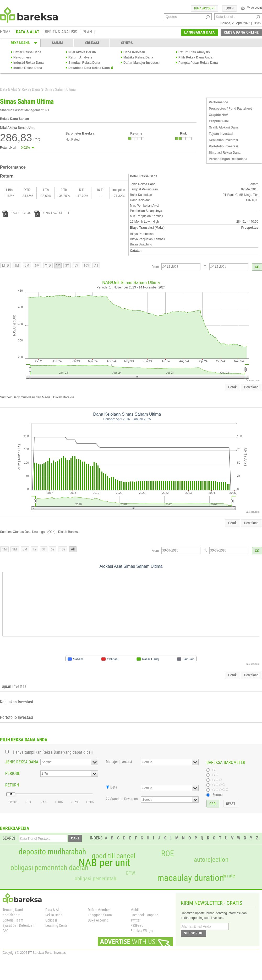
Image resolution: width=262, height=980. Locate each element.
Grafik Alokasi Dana (224, 127)
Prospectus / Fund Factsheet (230, 109)
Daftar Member (99, 910)
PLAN (87, 32)
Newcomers (22, 57)
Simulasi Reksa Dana (84, 63)
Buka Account (98, 920)
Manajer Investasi (119, 762)
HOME (5, 32)
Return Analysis (80, 57)
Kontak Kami (12, 915)
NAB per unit (105, 863)
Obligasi (51, 920)
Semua (218, 795)
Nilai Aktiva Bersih (82, 52)
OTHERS (127, 43)
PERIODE (13, 773)
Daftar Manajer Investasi (141, 63)
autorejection (211, 859)
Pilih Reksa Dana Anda (195, 57)
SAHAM (58, 43)
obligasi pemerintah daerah (50, 868)
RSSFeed (137, 925)
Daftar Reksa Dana (27, 52)
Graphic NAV (218, 115)
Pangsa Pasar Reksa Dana (198, 63)
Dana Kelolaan (134, 52)
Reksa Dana (31, 89)
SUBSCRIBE (193, 933)
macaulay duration (191, 878)
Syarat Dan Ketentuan (18, 925)
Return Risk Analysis (194, 52)
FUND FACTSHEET (52, 213)
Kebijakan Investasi (223, 140)
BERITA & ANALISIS (61, 32)
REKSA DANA (20, 43)
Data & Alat (8, 89)
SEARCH (10, 838)
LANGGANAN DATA (200, 32)
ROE (168, 854)
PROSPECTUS (17, 213)
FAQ (6, 931)
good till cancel (113, 856)
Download (251, 387)
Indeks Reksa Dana (28, 68)
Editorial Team (13, 920)
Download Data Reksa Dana (89, 68)
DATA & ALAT (28, 32)
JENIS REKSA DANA (22, 762)
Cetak (232, 387)
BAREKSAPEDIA (15, 828)
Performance (218, 102)
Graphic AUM (219, 121)
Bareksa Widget (142, 931)
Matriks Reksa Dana (138, 57)
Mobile (135, 910)
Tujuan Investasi (221, 134)
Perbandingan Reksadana (228, 159)
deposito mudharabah (52, 852)
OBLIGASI (92, 43)
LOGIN (230, 8)
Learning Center (57, 925)
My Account (251, 8)
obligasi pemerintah (95, 879)
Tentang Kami (13, 910)
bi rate (229, 876)
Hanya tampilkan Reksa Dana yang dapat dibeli (53, 752)
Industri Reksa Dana (28, 63)
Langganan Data (100, 915)
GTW (130, 873)
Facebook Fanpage (144, 915)
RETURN (12, 785)
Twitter (135, 920)
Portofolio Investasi (223, 146)
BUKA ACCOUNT (204, 8)
